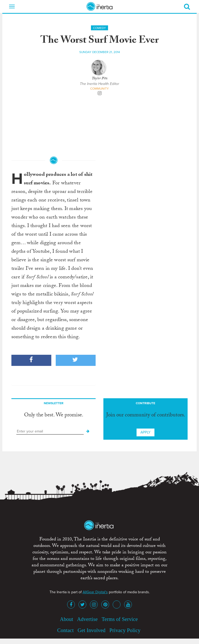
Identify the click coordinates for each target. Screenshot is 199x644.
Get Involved (92, 630)
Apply (145, 432)
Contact (66, 630)
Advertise (87, 619)
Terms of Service (120, 619)
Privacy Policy (125, 630)
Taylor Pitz (100, 79)
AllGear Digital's (95, 592)
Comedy (99, 28)
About (66, 619)
